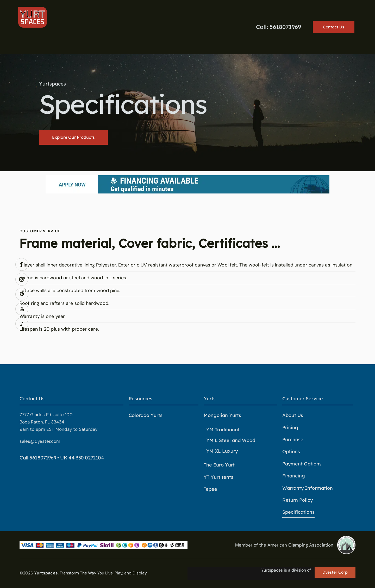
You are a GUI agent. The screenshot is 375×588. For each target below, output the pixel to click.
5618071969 (43, 458)
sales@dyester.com (40, 441)
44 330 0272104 (86, 458)
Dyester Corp (335, 572)
